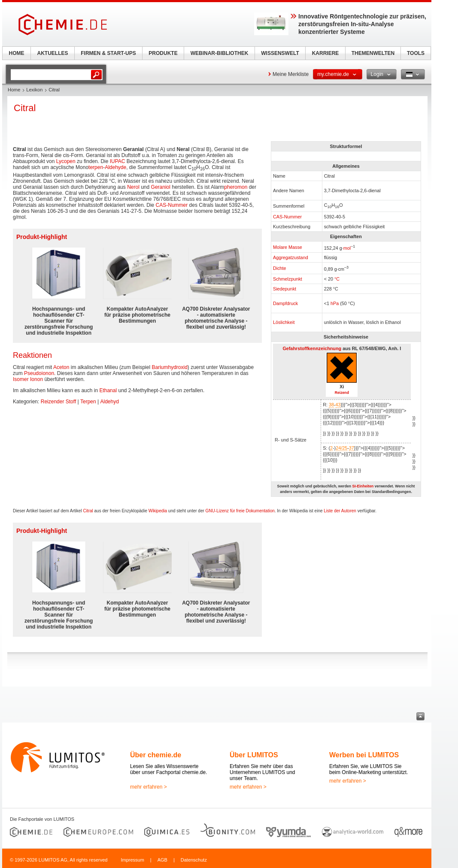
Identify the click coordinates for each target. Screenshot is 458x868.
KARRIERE (326, 53)
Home (14, 90)
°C (337, 279)
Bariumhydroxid (169, 367)
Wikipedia (158, 511)
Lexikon (34, 90)
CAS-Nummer (287, 217)
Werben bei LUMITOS (364, 755)
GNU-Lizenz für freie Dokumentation (240, 511)
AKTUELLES (53, 53)
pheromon (236, 187)
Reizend (342, 393)
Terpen (88, 402)
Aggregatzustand (291, 257)
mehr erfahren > (149, 787)
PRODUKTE (163, 53)
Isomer (21, 379)
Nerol (133, 187)
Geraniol (161, 187)
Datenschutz (194, 860)
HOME (17, 53)
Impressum (132, 860)
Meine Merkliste (291, 74)
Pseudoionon (39, 373)
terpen (96, 167)
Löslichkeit (284, 322)
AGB (162, 860)
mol (347, 248)
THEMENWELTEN (373, 53)
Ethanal (108, 390)
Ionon (36, 379)
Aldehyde (115, 167)
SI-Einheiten (363, 486)
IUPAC (118, 161)
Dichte (280, 268)
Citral (88, 511)
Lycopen (66, 161)
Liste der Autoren (340, 511)
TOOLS (416, 53)
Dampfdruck (285, 303)
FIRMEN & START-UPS (108, 53)
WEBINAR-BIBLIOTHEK (220, 53)
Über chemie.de (156, 755)
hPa (335, 303)
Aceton (61, 367)
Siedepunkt (285, 289)
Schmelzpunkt (288, 279)
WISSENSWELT (280, 53)
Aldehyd (110, 402)
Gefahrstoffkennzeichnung (312, 348)
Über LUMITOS (254, 755)
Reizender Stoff (59, 402)
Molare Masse (288, 247)
